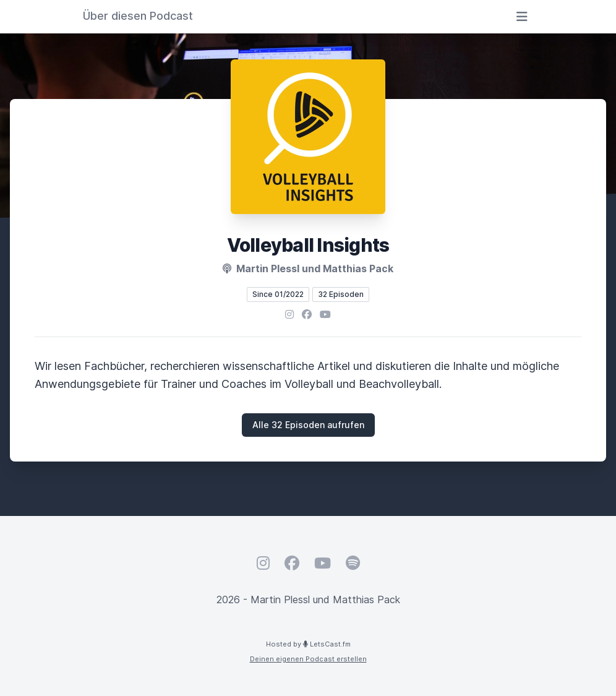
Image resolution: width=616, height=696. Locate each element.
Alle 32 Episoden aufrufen (308, 425)
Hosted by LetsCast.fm (308, 644)
